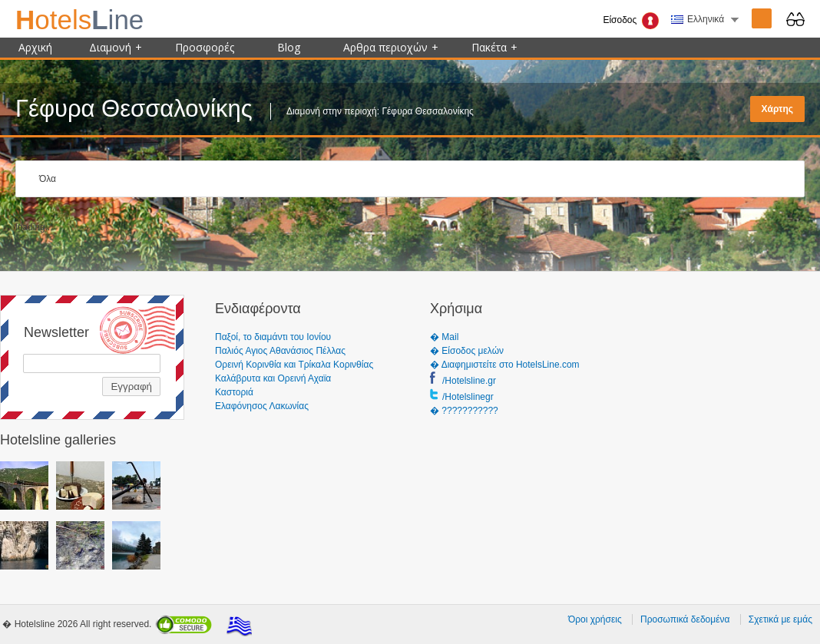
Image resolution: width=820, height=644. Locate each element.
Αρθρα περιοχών (391, 47)
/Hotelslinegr (468, 397)
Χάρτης (777, 109)
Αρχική (35, 47)
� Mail (444, 337)
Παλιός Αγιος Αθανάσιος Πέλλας (280, 351)
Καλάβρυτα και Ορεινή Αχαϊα (273, 378)
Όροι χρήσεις (595, 619)
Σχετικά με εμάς (780, 619)
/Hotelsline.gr (469, 381)
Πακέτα (494, 47)
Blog (289, 47)
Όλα (48, 179)
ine (79, 20)
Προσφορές (205, 47)
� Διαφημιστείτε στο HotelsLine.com (505, 365)
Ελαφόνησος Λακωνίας (262, 406)
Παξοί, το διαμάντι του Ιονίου (273, 337)
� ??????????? (464, 411)
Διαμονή (116, 47)
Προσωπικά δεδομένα (685, 619)
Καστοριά (234, 392)
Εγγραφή (131, 386)
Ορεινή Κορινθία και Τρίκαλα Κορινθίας (294, 365)
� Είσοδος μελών (467, 351)
